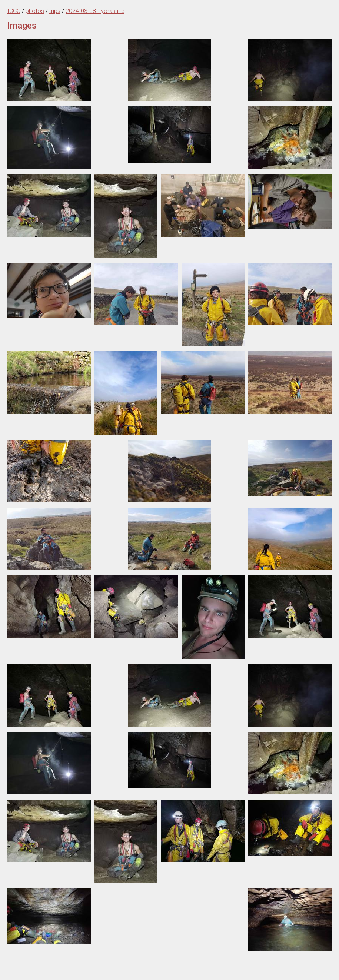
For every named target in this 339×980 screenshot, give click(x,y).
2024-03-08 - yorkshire (95, 11)
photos (35, 11)
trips (55, 11)
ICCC (14, 11)
